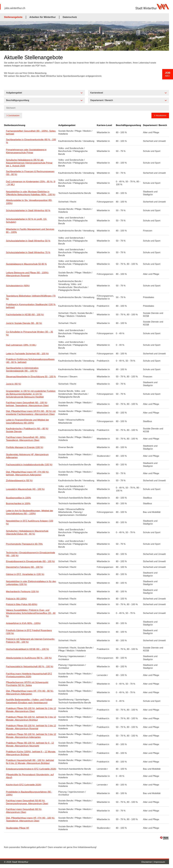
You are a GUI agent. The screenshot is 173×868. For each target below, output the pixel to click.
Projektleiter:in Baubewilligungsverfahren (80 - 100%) (29, 793)
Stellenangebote (13, 17)
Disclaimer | (148, 862)
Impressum (159, 862)
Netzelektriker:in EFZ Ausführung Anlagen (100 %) (30, 522)
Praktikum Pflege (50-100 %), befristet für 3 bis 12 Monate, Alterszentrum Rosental (31, 727)
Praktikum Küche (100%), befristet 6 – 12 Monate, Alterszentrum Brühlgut (31, 753)
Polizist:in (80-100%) (16, 599)
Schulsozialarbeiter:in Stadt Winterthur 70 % (28, 252)
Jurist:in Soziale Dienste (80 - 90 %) (24, 323)
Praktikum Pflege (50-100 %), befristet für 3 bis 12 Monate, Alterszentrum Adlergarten (31, 736)
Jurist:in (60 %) (14, 384)
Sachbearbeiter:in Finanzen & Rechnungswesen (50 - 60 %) (30, 173)
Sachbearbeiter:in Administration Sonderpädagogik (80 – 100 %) (22, 369)
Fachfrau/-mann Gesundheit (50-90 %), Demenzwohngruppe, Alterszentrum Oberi (27, 802)
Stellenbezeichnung (15, 125)
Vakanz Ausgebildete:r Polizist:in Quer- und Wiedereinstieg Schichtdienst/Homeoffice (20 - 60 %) (31, 613)
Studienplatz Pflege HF (18, 828)
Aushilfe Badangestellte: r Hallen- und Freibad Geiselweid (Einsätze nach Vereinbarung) (29, 701)
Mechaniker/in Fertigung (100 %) (22, 592)
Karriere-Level (104, 125)
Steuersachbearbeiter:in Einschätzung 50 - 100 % (31, 377)
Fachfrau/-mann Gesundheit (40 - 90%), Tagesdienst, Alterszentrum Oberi (26, 439)
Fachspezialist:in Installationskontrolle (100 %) (29, 465)
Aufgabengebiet (67, 125)
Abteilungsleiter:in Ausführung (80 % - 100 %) (29, 658)
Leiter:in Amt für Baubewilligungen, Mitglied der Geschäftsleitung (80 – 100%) (30, 512)
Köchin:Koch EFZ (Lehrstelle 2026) (24, 785)
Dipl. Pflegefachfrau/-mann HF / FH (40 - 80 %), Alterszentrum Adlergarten (30, 692)
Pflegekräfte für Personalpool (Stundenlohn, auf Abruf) (30, 776)
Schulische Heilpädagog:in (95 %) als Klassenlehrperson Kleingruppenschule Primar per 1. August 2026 (29, 163)
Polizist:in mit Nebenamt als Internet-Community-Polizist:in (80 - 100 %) (30, 641)
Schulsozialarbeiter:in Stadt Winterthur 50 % (28, 241)
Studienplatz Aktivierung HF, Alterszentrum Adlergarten (27, 456)
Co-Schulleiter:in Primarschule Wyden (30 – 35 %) (29, 333)
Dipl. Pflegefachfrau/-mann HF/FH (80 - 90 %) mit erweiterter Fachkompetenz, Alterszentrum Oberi (31, 413)
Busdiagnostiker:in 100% (18, 498)
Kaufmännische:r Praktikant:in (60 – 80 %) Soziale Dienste (27, 430)
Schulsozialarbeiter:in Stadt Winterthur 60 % (28, 210)
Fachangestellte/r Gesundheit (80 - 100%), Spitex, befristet (31, 132)
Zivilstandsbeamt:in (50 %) (19, 481)
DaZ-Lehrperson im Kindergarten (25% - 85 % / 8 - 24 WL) (31, 183)
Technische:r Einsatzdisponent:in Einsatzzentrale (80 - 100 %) (31, 554)
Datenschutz (70, 17)
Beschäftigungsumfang (128, 125)
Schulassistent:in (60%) (18, 286)
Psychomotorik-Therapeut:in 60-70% (24, 544)
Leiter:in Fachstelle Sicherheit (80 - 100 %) (27, 354)
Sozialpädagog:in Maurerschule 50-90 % (26, 264)
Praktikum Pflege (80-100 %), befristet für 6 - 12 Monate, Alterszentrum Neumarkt (30, 744)
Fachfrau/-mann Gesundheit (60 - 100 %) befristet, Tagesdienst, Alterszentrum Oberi (27, 404)
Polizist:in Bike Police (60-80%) (22, 604)
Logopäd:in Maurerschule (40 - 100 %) (25, 489)
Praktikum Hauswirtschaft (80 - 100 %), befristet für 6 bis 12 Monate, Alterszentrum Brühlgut (30, 762)
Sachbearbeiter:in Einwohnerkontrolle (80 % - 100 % (31, 141)
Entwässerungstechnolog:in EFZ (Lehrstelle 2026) (31, 769)
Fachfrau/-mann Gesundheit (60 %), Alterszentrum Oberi (24, 811)
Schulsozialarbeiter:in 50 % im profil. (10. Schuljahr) (26, 221)
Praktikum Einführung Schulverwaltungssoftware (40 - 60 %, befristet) (30, 361)
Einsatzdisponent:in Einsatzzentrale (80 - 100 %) (30, 561)
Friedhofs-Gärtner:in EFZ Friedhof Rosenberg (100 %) (29, 632)
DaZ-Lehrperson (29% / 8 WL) (21, 345)
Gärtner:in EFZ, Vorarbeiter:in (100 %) (25, 574)
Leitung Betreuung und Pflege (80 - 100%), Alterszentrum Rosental (27, 274)
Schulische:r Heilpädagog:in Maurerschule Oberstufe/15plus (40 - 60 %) (27, 532)
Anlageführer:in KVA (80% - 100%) (23, 623)
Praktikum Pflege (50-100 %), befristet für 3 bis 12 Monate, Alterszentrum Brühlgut (31, 718)
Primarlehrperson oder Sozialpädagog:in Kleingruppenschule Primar (26, 151)
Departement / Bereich (155, 125)
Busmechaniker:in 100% (18, 504)
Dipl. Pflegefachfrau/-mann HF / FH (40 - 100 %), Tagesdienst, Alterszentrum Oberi (30, 819)
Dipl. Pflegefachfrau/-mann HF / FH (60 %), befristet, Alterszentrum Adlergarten (28, 473)
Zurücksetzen (14, 116)
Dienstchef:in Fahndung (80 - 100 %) (24, 567)
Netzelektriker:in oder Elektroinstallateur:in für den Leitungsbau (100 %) (31, 583)
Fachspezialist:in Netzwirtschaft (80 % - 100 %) (30, 667)
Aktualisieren (161, 116)
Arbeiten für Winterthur (43, 17)
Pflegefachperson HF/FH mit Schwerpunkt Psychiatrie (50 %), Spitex (27, 684)
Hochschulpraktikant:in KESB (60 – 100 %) (27, 649)
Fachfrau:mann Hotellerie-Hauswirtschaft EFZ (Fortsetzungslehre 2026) (29, 675)
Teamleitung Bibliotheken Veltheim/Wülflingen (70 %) (31, 297)
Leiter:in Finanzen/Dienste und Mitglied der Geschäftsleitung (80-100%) (27, 421)
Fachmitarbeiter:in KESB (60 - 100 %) (25, 315)
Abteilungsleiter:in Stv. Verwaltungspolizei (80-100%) (29, 202)
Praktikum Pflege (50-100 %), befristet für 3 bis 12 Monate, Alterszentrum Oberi (31, 710)
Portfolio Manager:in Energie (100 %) (25, 447)
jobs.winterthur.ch (15, 8)
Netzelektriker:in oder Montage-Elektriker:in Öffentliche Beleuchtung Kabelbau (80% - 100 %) (31, 193)
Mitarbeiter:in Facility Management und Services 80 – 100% (30, 231)
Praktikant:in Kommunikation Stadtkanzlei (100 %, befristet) (31, 306)
